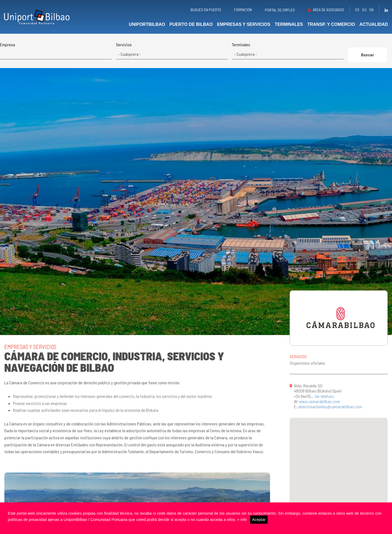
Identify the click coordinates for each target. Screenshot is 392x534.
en (371, 10)
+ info (242, 520)
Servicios (124, 45)
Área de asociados (328, 10)
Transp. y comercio (331, 24)
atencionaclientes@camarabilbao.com (330, 406)
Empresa (7, 45)
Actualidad (374, 24)
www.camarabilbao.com (320, 401)
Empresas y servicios (244, 24)
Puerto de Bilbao (191, 24)
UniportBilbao (147, 24)
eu (364, 10)
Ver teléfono (324, 396)
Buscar (367, 55)
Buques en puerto (206, 10)
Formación (243, 10)
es (357, 10)
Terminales (289, 24)
